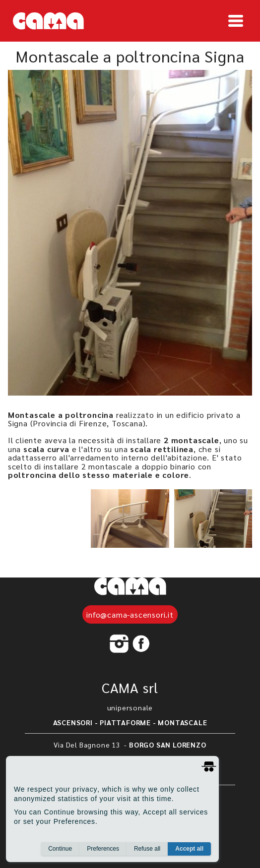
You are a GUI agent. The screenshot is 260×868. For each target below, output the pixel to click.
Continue (60, 849)
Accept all (189, 849)
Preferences (103, 849)
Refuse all (147, 849)
